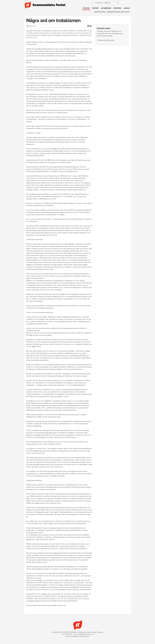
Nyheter (117, 8)
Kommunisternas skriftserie (118, 12)
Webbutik (107, 3)
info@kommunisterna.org (85, 634)
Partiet (95, 8)
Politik (86, 8)
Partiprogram (100, 12)
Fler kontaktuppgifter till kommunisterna (78, 636)
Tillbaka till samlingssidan (106, 40)
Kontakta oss (99, 3)
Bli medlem (106, 8)
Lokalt (127, 8)
